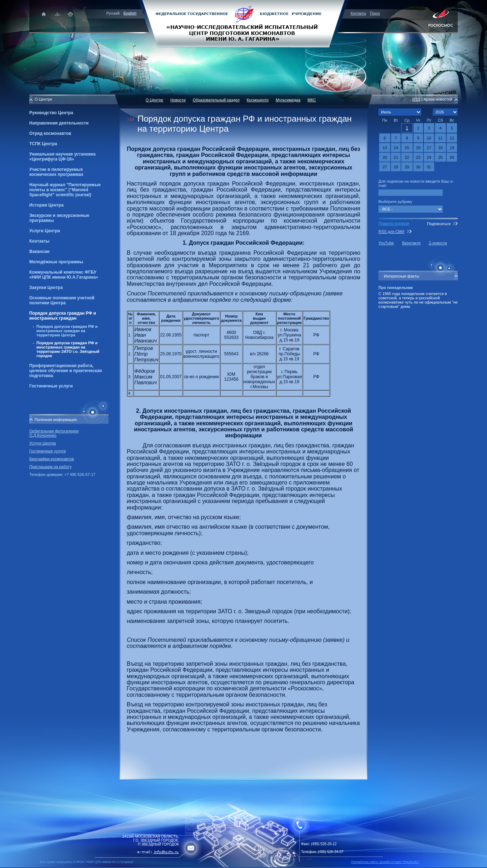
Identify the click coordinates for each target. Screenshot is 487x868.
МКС (312, 100)
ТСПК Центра (43, 144)
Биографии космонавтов (52, 459)
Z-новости (438, 243)
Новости (178, 100)
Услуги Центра (45, 231)
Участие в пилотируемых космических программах (56, 172)
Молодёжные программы (56, 262)
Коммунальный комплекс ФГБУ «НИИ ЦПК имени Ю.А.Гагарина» (64, 275)
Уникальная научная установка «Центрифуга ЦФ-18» (62, 157)
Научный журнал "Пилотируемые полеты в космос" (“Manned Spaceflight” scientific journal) (65, 190)
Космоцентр (258, 100)
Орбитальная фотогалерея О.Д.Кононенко (54, 433)
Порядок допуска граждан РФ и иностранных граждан (63, 316)
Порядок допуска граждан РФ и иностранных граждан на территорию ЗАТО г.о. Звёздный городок (68, 349)
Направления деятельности (59, 123)
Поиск (375, 13)
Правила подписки (394, 224)
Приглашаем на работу (50, 467)
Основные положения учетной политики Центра (62, 300)
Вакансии (39, 252)
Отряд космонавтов (50, 133)
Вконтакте (411, 243)
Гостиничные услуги (51, 386)
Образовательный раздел (216, 100)
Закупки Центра (46, 288)
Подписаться (439, 224)
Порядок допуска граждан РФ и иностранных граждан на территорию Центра (67, 331)
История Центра (46, 205)
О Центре (154, 100)
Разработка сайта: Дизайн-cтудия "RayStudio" (385, 862)
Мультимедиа (288, 100)
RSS (416, 99)
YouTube (386, 243)
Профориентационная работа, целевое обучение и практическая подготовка (66, 371)
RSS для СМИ (391, 232)
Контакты (358, 13)
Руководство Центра (51, 113)
